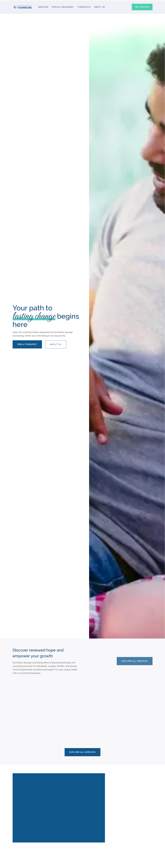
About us (56, 344)
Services (43, 7)
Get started (142, 6)
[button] (63, 7)
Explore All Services (135, 659)
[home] (23, 7)
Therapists (84, 7)
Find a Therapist (27, 344)
